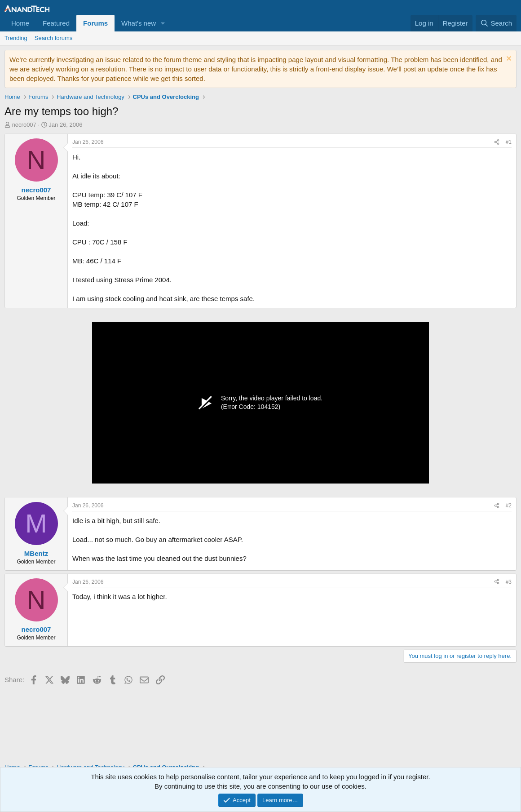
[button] (163, 23)
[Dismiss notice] (508, 60)
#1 (509, 142)
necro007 (24, 125)
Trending (16, 38)
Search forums (54, 38)
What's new (139, 23)
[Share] (497, 142)
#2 (509, 506)
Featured (56, 23)
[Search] (496, 23)
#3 (509, 582)
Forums (95, 23)
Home (20, 23)
